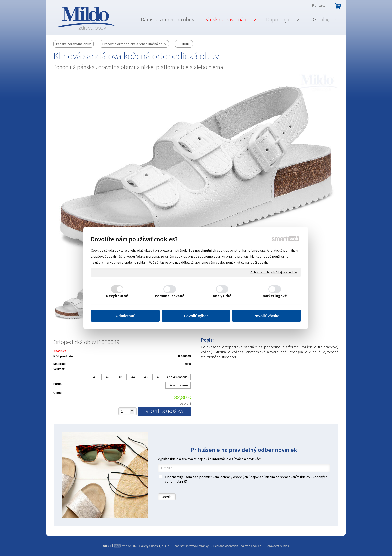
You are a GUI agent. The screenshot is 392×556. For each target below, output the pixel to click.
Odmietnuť (125, 316)
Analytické (222, 296)
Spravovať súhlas (277, 546)
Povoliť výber (196, 316)
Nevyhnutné (117, 296)
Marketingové (275, 296)
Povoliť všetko (267, 316)
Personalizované (170, 296)
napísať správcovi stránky (192, 546)
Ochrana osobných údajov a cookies (274, 272)
